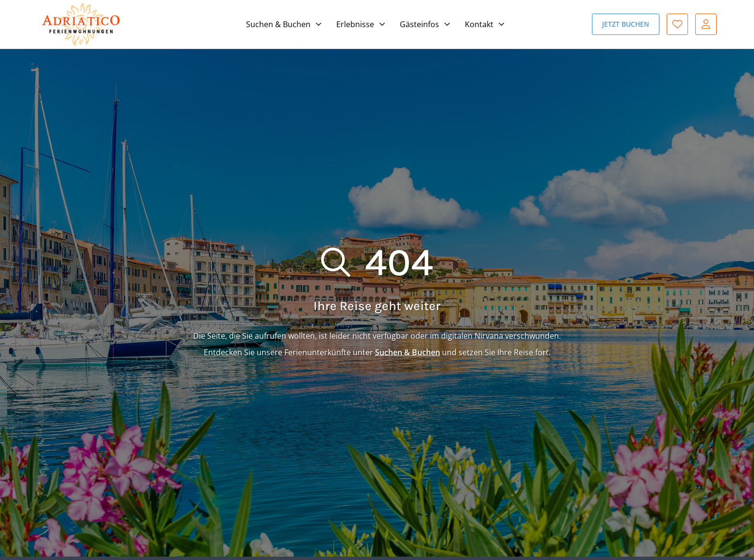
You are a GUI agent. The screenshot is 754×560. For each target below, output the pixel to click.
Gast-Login (706, 24)
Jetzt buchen (626, 24)
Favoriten (677, 24)
